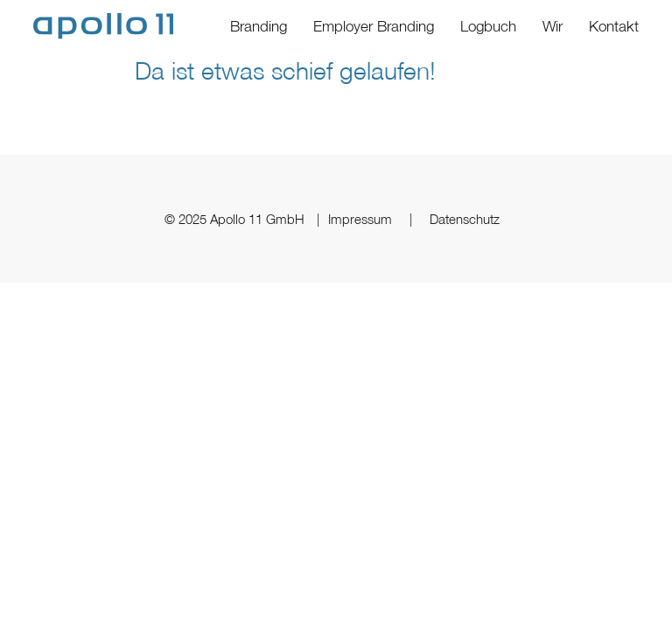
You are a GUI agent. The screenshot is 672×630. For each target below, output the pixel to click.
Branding (259, 26)
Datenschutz (465, 219)
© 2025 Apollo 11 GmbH (236, 219)
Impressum (360, 219)
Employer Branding (374, 26)
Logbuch (488, 26)
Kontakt (614, 26)
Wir (553, 26)
